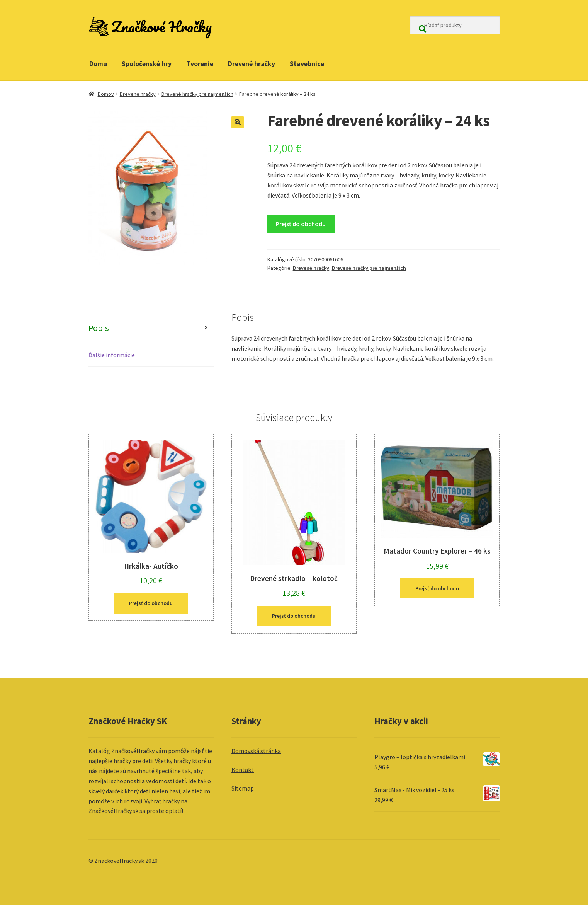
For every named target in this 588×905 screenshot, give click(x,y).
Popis (99, 328)
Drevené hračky (252, 64)
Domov (106, 94)
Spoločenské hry (147, 64)
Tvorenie (200, 64)
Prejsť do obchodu (301, 224)
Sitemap (243, 788)
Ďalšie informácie (112, 355)
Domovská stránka (256, 751)
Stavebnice (307, 64)
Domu (98, 64)
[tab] (151, 328)
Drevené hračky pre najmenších (197, 94)
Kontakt (243, 770)
